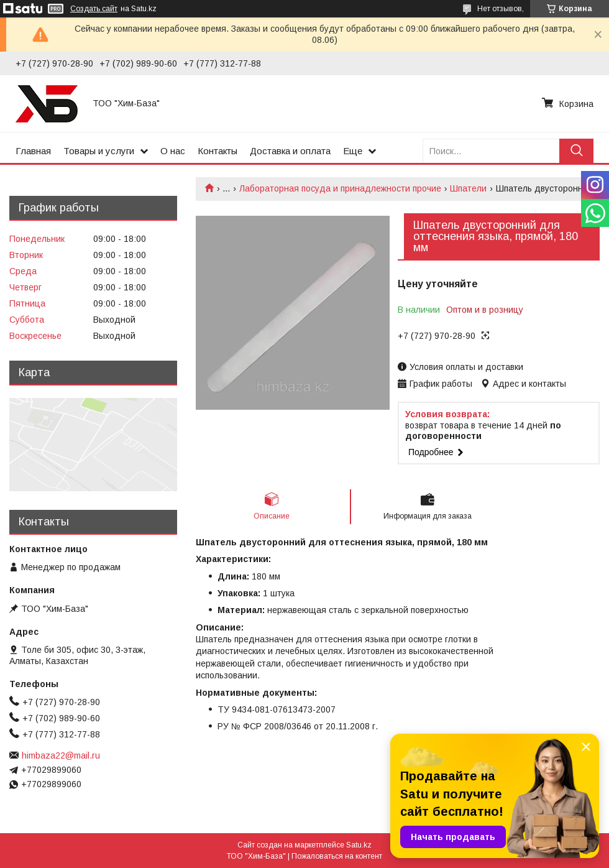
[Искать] (576, 151)
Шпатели (468, 188)
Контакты (217, 151)
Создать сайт (94, 9)
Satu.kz (359, 845)
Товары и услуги (99, 151)
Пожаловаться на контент (337, 856)
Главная (33, 151)
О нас (173, 151)
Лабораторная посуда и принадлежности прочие (340, 188)
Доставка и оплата (290, 151)
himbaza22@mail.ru (61, 755)
